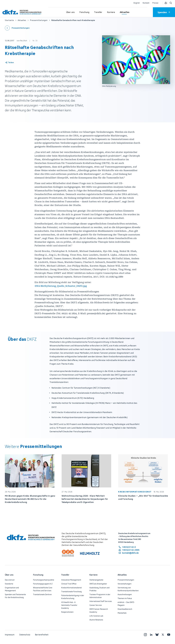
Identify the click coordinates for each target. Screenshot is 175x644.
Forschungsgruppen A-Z (43, 584)
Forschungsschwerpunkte (44, 580)
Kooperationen (67, 612)
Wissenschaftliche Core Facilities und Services (43, 589)
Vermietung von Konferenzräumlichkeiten (128, 589)
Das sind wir (10, 580)
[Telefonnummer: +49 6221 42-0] (129, 547)
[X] (163, 635)
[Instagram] (145, 635)
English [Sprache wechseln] (137, 3)
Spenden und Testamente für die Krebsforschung (15, 596)
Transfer (65, 575)
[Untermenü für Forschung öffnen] (84, 12)
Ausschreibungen (125, 594)
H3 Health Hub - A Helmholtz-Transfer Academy (69, 605)
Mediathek (122, 613)
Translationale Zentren (42, 594)
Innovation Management (71, 580)
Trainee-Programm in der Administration (100, 596)
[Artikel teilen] (9, 63)
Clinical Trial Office (69, 584)
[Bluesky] (157, 635)
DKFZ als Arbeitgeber (98, 584)
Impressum (10, 635)
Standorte (9, 584)
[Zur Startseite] (22, 12)
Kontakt (146, 3)
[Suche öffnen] (171, 3)
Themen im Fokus (125, 598)
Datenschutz (25, 635)
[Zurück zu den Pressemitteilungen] (17, 28)
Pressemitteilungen (126, 580)
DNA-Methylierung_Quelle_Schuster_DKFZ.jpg (61, 286)
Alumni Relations (96, 620)
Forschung (38, 575)
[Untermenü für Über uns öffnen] (70, 12)
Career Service (96, 605)
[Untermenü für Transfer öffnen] (98, 12)
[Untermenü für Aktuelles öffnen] (125, 12)
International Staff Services (101, 601)
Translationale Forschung (71, 592)
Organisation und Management (12, 589)
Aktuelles (122, 575)
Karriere (93, 575)
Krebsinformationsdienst (72, 588)
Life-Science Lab (96, 616)
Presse (155, 3)
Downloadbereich (125, 609)
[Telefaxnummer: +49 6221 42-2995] (129, 550)
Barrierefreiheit (42, 635)
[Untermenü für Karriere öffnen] (111, 12)
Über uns (9, 575)
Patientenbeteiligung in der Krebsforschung (73, 597)
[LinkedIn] (151, 635)
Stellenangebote (96, 580)
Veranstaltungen (125, 584)
